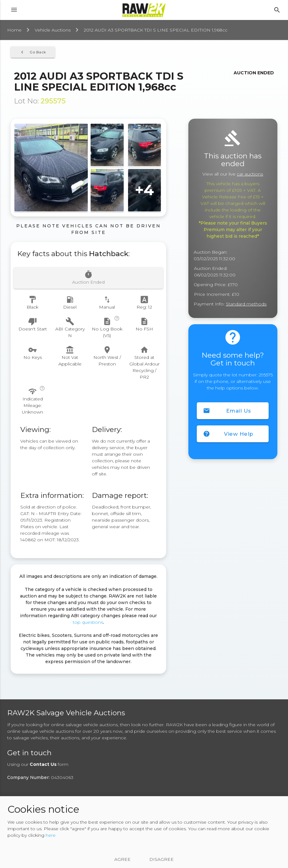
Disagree (161, 859)
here (51, 835)
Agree (122, 859)
